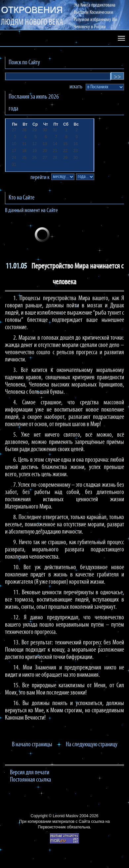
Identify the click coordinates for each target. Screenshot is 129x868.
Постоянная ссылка (30, 780)
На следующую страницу (92, 745)
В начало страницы (32, 745)
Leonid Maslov (65, 816)
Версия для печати (30, 773)
